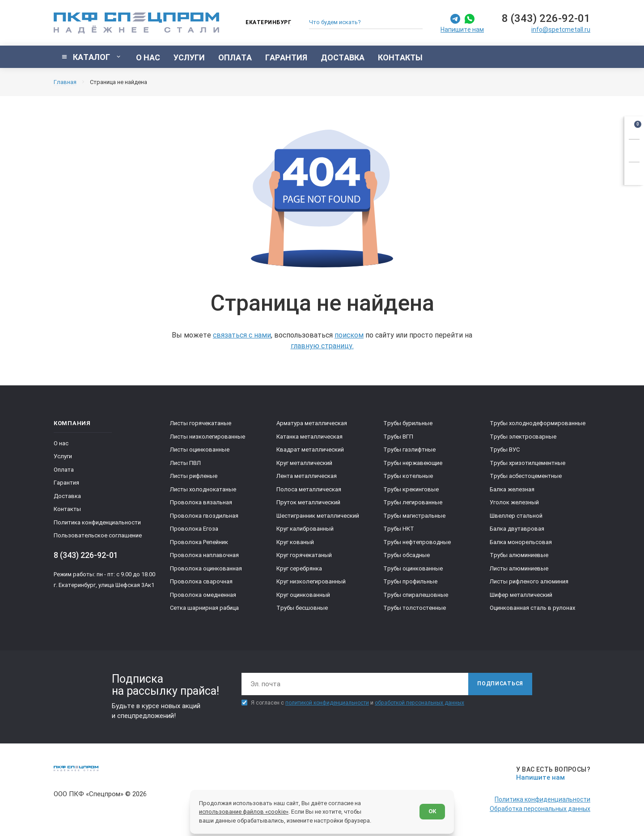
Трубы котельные (408, 476)
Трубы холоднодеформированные (538, 423)
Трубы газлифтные (409, 450)
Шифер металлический (521, 595)
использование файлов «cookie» (244, 812)
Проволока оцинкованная (206, 568)
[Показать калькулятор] (634, 172)
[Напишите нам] (552, 774)
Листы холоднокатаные (203, 489)
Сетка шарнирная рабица (204, 608)
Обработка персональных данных (540, 809)
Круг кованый (295, 542)
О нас (61, 443)
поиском (349, 335)
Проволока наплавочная (204, 555)
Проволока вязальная (201, 502)
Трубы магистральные (414, 516)
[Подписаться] (500, 684)
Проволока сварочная (201, 581)
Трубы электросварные (523, 437)
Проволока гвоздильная (204, 516)
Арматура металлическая (312, 423)
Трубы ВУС (505, 450)
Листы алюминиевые (519, 568)
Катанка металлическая (309, 437)
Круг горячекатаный (304, 555)
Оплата (64, 470)
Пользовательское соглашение (98, 535)
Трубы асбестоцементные (526, 476)
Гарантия (66, 483)
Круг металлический (304, 463)
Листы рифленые (194, 476)
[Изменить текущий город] (264, 23)
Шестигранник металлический (318, 516)
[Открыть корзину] (634, 126)
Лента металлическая (307, 476)
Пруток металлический (308, 502)
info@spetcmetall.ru (561, 30)
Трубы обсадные (407, 555)
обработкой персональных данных (419, 703)
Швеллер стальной (516, 516)
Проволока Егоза (194, 529)
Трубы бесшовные (302, 608)
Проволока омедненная (203, 595)
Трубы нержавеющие (413, 463)
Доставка (67, 496)
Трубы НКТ (399, 529)
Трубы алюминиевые (519, 555)
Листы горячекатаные (201, 423)
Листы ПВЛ (185, 463)
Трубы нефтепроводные (417, 542)
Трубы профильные (410, 581)
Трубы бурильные (408, 423)
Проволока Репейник (199, 542)
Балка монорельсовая (521, 542)
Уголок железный (514, 502)
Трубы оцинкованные (413, 568)
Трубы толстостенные (415, 608)
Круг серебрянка (299, 568)
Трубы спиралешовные (416, 595)
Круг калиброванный (305, 529)
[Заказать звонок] (634, 149)
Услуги (63, 456)
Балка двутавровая (517, 529)
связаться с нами (242, 335)
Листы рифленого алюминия (529, 581)
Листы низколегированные (208, 437)
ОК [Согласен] (432, 811)
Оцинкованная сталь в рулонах (532, 608)
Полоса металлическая (309, 489)
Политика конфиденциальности (97, 522)
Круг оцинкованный (303, 595)
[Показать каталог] (91, 57)
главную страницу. (322, 346)
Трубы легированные (413, 502)
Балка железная (512, 489)
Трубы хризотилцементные (527, 463)
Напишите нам (462, 30)
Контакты (67, 509)
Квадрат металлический (310, 450)
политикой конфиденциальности (327, 703)
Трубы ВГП (398, 437)
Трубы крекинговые (411, 489)
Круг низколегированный (311, 581)
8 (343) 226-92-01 (546, 18)
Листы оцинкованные (200, 450)
